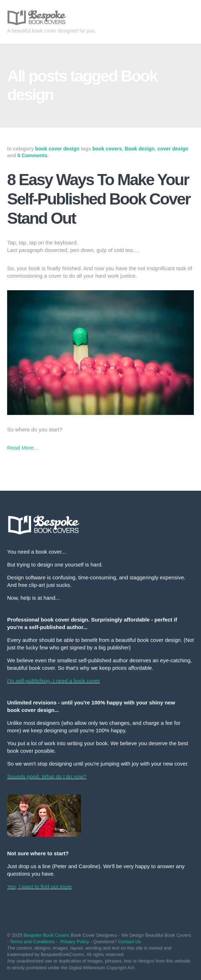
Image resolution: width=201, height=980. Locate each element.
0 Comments (32, 155)
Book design (140, 149)
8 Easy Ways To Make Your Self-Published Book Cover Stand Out (99, 199)
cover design (173, 149)
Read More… (23, 448)
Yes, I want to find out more (39, 887)
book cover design (57, 149)
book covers (107, 149)
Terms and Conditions (32, 942)
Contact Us (129, 942)
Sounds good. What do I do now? (47, 776)
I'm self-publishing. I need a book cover (54, 681)
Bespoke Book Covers (47, 935)
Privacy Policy (75, 942)
